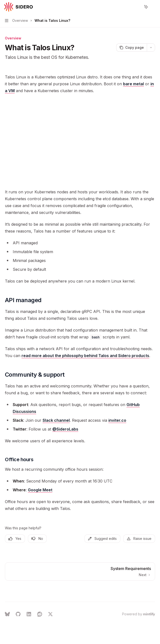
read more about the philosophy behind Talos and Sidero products (85, 356)
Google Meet (40, 490)
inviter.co (117, 420)
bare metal (133, 84)
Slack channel (56, 420)
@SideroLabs (65, 429)
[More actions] (154, 7)
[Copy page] (131, 48)
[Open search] (137, 7)
